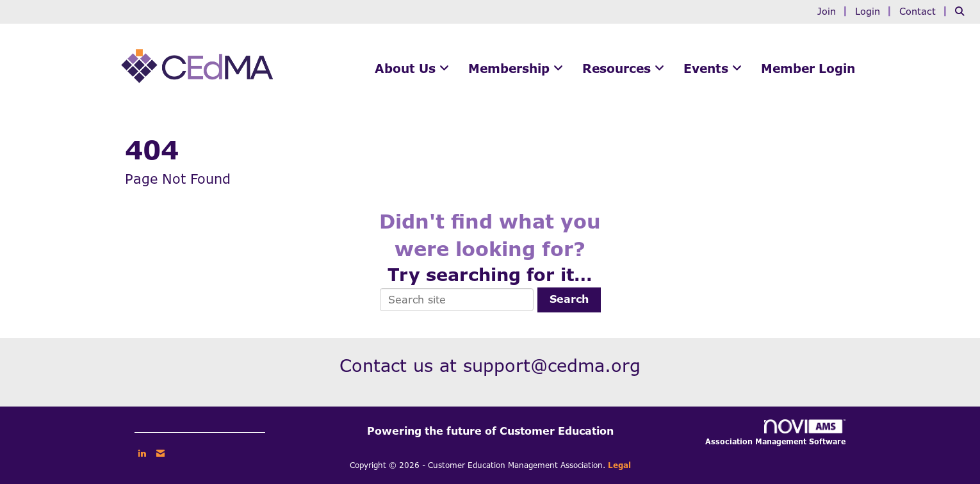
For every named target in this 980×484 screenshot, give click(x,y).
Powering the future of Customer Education (490, 431)
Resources (618, 69)
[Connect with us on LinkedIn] (142, 453)
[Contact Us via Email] (160, 453)
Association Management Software (775, 433)
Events (708, 69)
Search (569, 299)
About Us (407, 69)
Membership (511, 69)
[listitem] (834, 11)
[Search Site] (963, 11)
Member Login (808, 69)
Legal (619, 465)
